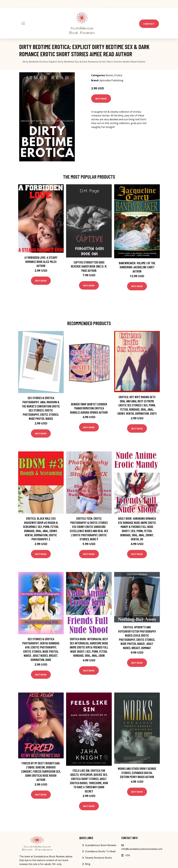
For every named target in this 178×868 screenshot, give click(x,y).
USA (116, 4)
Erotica (118, 75)
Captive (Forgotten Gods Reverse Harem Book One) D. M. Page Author (89, 266)
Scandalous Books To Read (100, 851)
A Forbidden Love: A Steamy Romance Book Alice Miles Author (41, 262)
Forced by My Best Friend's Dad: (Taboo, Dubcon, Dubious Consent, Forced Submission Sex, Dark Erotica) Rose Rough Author (41, 771)
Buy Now (101, 99)
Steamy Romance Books (99, 858)
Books (110, 75)
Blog (88, 864)
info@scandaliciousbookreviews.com (139, 4)
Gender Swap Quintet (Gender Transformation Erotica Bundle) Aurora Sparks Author (89, 408)
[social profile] (34, 4)
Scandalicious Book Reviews (101, 845)
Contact (149, 24)
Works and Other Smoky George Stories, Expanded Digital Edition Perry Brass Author (137, 773)
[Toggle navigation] (23, 23)
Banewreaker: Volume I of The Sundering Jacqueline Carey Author (137, 267)
